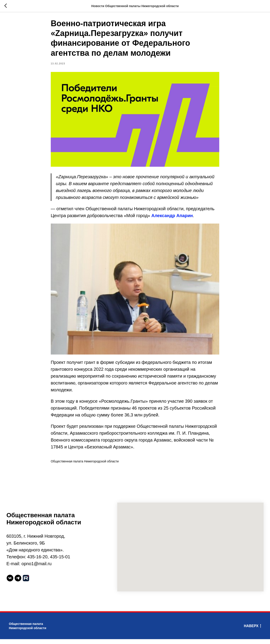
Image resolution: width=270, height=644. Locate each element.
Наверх (252, 631)
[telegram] (18, 583)
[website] (26, 583)
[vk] (10, 583)
